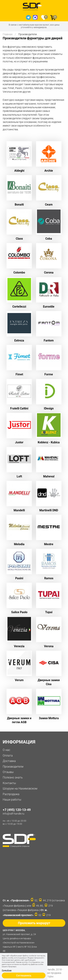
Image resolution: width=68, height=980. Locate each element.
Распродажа (11, 794)
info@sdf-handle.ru (14, 814)
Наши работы (12, 800)
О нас (6, 750)
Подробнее (7, 970)
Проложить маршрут (34, 923)
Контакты (9, 783)
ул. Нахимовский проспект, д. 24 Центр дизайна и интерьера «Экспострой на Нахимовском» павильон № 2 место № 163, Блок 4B (21, 940)
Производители (13, 767)
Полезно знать (13, 777)
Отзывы (8, 772)
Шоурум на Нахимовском (20, 789)
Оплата (8, 756)
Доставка (9, 761)
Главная (8, 34)
